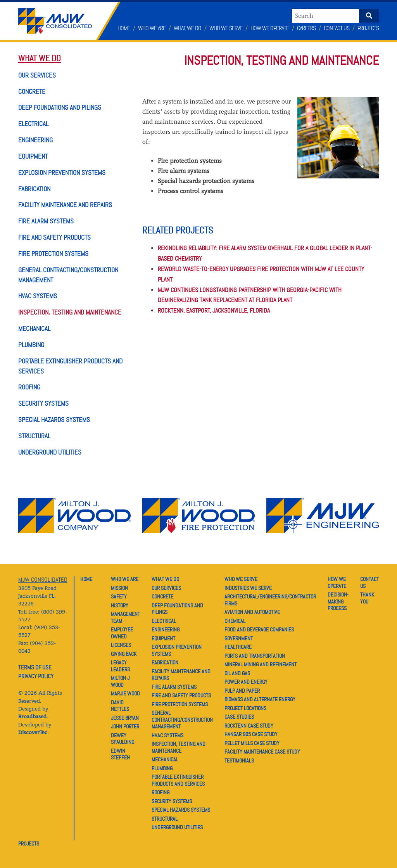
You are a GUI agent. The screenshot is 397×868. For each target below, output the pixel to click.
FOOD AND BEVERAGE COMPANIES (259, 629)
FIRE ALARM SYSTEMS (46, 221)
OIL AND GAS (237, 673)
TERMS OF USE (35, 667)
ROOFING (29, 387)
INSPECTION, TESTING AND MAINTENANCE (70, 312)
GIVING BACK (124, 654)
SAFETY (119, 597)
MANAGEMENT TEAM (125, 617)
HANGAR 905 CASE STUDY (251, 734)
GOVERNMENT (239, 638)
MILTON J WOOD (120, 681)
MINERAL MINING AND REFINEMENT (261, 664)
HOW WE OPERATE (337, 583)
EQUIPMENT (33, 156)
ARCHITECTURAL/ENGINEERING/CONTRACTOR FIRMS (270, 600)
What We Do (187, 28)
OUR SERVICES (37, 75)
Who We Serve (226, 28)
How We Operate (270, 28)
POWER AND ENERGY (246, 682)
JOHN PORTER (125, 726)
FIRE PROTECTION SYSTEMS (53, 254)
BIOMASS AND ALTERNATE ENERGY (260, 699)
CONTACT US (369, 583)
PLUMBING (31, 345)
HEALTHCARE (238, 647)
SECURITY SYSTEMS (43, 403)
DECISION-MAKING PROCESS (338, 601)
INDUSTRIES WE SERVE (248, 588)
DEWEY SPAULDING (123, 739)
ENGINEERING (35, 140)
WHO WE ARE (125, 579)
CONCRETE (32, 92)
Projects (368, 28)
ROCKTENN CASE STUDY (249, 726)
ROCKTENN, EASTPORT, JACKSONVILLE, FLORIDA (214, 310)
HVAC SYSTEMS (38, 296)
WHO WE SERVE (241, 579)
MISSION (119, 588)
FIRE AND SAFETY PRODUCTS (54, 237)
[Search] (325, 16)
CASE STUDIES (239, 717)
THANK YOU (367, 598)
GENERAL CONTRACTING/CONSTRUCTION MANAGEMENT (182, 720)
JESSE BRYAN (125, 718)
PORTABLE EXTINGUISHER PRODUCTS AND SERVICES (178, 780)
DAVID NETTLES (120, 706)
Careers (306, 28)
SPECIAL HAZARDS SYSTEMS (54, 420)
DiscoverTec (33, 732)
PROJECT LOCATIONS (245, 708)
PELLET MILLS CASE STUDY (252, 743)
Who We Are (152, 28)
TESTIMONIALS (239, 761)
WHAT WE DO (40, 58)
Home (124, 28)
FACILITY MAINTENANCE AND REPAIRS (65, 205)
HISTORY (120, 605)
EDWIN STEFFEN (120, 754)
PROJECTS (29, 844)
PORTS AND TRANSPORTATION (255, 656)
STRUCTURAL (34, 436)
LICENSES (121, 645)
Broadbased (32, 717)
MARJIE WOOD (125, 693)
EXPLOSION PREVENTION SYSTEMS (62, 173)
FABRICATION (34, 189)
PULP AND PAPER (242, 691)
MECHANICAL (34, 329)
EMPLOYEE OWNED (122, 633)
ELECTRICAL (33, 124)
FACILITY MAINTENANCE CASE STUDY (262, 752)
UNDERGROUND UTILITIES (50, 452)
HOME (86, 579)
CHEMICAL (235, 621)
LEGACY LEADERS (120, 666)
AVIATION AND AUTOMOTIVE (252, 612)
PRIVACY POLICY (36, 676)
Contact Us (337, 28)
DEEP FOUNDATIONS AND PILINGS (60, 107)
